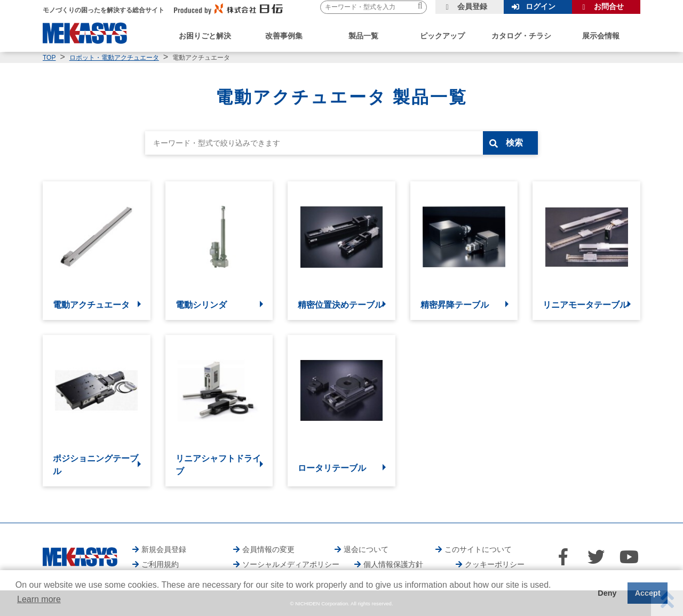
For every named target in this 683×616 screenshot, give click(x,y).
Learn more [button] (39, 599)
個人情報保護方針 (393, 564)
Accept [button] (648, 593)
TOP (49, 58)
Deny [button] (607, 593)
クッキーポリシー (495, 564)
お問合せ (609, 6)
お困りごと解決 (205, 36)
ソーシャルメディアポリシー (291, 564)
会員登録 (472, 6)
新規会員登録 (164, 549)
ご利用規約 (160, 564)
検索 (516, 143)
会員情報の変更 (268, 549)
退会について (366, 549)
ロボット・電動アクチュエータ (114, 58)
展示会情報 (601, 36)
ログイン (541, 6)
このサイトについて (478, 549)
